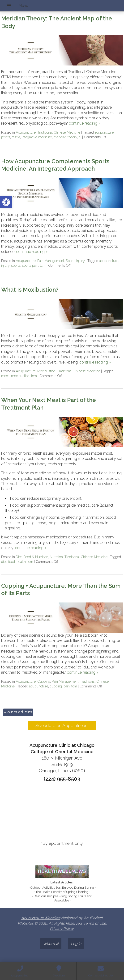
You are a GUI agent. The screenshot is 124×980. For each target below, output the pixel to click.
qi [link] (80, 137)
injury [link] (5, 265)
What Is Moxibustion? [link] (30, 290)
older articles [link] (18, 712)
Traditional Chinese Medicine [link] (59, 132)
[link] (6, 202)
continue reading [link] (85, 123)
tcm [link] (43, 265)
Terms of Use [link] (95, 923)
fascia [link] (16, 137)
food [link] (12, 562)
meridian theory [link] (65, 137)
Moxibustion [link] (46, 371)
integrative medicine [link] (37, 137)
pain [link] (67, 686)
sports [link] (16, 265)
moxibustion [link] (20, 376)
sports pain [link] (30, 265)
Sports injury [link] (75, 261)
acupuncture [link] (109, 261)
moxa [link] (5, 376)
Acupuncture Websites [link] (41, 918)
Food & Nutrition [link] (36, 557)
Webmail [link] (51, 944)
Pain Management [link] (51, 261)
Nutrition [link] (56, 557)
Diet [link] (19, 557)
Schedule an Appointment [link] (62, 725)
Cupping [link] (44, 681)
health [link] (21, 562)
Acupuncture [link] (26, 132)
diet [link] (4, 562)
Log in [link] (76, 944)
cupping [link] (56, 686)
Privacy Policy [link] (62, 929)
